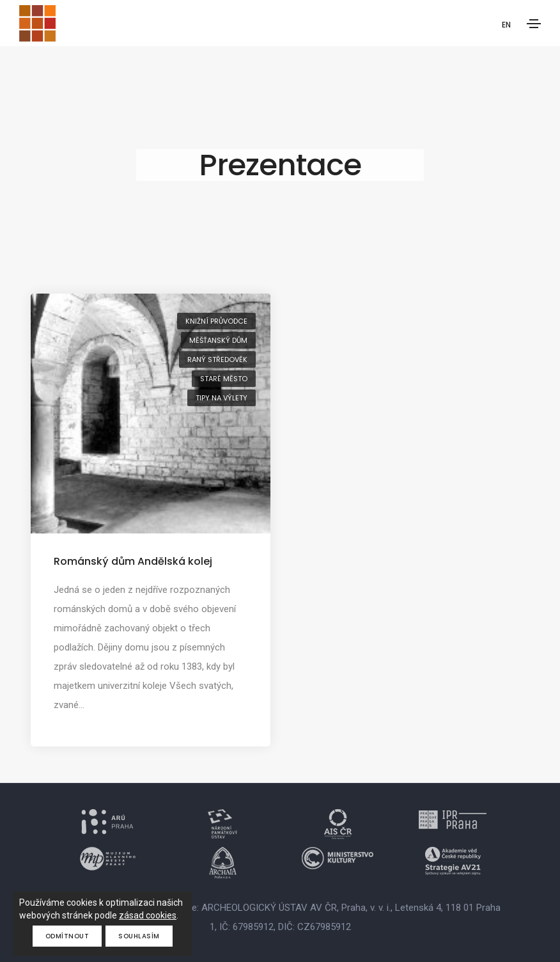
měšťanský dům (218, 340)
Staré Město (224, 379)
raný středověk (217, 359)
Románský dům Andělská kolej (133, 561)
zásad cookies (148, 915)
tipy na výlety (222, 398)
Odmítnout (67, 936)
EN (506, 25)
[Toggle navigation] (534, 24)
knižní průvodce (216, 321)
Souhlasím (139, 936)
